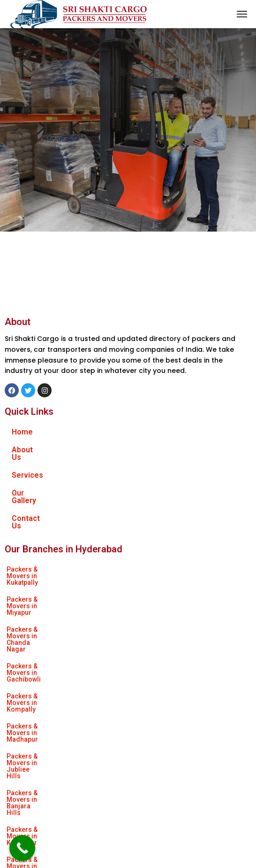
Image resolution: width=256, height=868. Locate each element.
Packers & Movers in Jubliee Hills (58, 597)
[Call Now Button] (22, 848)
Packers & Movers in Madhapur (151, 581)
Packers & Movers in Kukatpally (54, 547)
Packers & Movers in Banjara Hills (165, 597)
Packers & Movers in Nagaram (53, 648)
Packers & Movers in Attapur (148, 614)
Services (27, 468)
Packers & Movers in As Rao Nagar (157, 648)
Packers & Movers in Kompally (53, 581)
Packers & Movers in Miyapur (151, 547)
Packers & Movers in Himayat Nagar (62, 631)
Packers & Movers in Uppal (161, 631)
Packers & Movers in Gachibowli (168, 564)
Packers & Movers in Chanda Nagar (61, 564)
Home (22, 432)
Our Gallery (31, 485)
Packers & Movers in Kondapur (54, 614)
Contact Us (31, 503)
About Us (28, 450)
